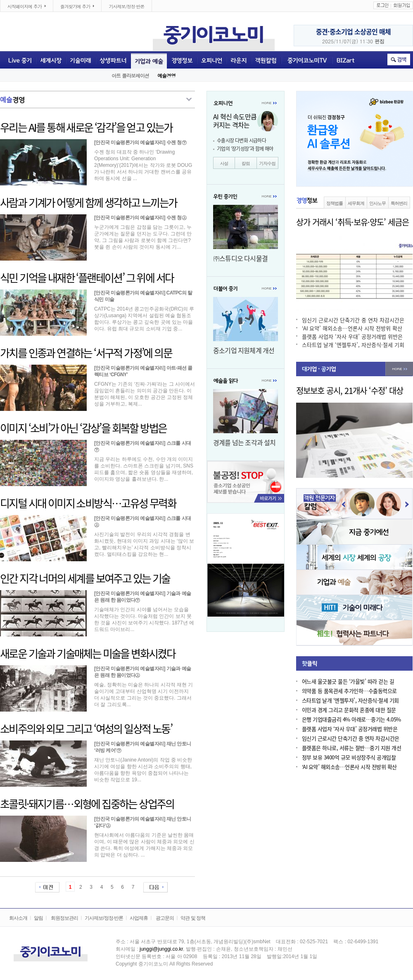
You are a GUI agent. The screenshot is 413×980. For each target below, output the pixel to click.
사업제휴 (139, 918)
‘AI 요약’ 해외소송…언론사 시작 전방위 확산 (352, 329)
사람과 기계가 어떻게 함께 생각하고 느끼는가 (89, 203)
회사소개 (18, 918)
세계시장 (51, 60)
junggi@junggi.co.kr (161, 949)
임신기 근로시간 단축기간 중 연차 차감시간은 (353, 320)
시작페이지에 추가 (23, 6)
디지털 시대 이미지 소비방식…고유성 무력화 (88, 503)
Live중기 (18, 60)
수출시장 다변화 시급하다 (241, 140)
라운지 (239, 60)
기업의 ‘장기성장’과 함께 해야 (245, 149)
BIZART (346, 60)
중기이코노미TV (307, 60)
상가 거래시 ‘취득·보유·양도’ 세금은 (352, 222)
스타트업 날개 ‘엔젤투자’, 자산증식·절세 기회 (353, 345)
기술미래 (81, 60)
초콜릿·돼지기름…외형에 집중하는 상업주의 (87, 804)
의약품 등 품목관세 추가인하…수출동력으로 (349, 691)
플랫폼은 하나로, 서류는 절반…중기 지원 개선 (351, 748)
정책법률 (335, 203)
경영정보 (182, 60)
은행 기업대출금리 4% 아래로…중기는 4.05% (351, 720)
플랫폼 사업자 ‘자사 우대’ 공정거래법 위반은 (352, 337)
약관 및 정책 (193, 918)
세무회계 (356, 203)
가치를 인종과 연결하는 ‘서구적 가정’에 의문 (86, 353)
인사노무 (377, 203)
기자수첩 (267, 163)
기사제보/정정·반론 (126, 6)
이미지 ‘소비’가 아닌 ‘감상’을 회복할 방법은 (83, 428)
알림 (38, 918)
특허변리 (399, 203)
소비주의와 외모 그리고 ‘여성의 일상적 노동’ (86, 729)
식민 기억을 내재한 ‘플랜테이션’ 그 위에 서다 (87, 278)
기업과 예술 (149, 60)
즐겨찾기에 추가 (74, 6)
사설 (224, 163)
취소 (399, 59)
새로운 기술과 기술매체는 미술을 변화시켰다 (88, 654)
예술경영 (166, 75)
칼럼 (246, 163)
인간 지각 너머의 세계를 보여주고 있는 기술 (85, 579)
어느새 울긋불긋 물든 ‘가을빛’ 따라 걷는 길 (348, 682)
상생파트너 (113, 60)
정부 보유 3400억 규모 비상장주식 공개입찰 (349, 758)
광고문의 (165, 918)
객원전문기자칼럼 (266, 60)
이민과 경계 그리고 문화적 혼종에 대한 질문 (349, 710)
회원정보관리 (64, 918)
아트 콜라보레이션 (130, 75)
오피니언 (212, 60)
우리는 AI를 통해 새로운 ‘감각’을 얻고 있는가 (86, 128)
